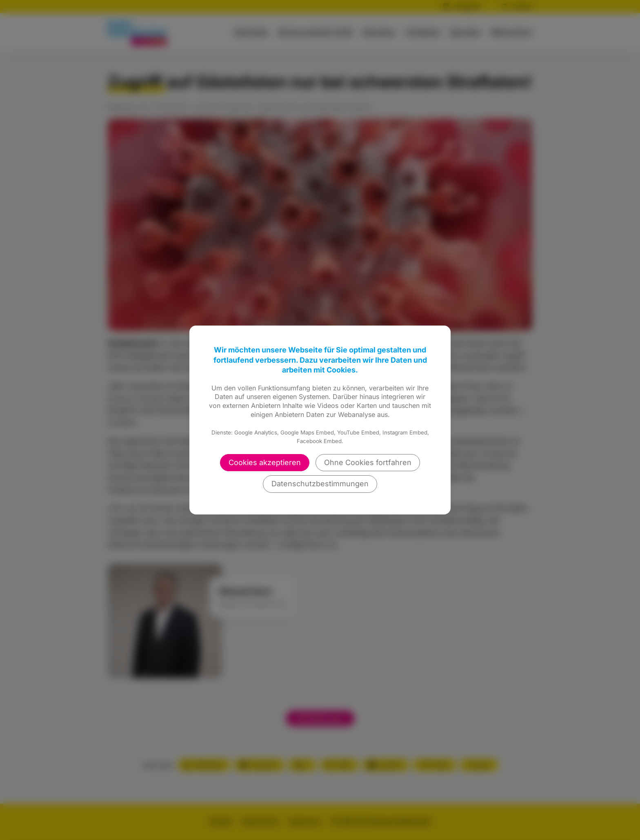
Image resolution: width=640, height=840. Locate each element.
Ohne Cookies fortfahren (368, 462)
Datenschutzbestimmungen (320, 484)
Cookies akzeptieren (265, 462)
